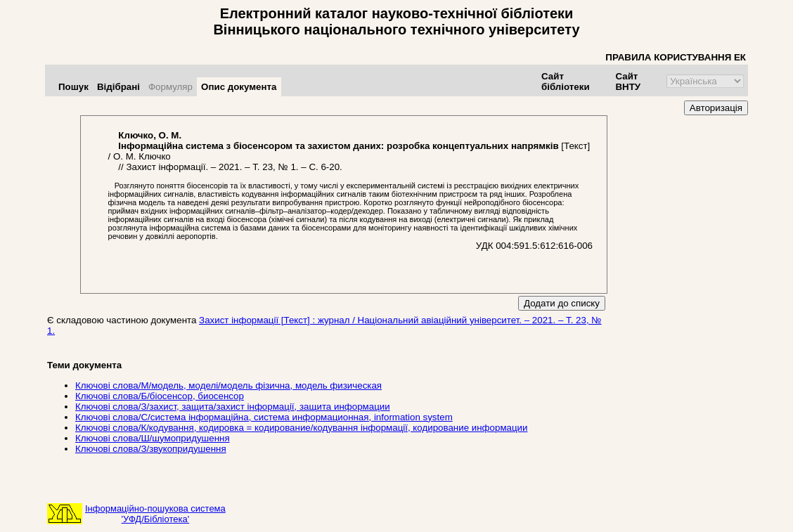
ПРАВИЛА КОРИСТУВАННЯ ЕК (676, 57)
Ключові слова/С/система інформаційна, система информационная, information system (264, 417)
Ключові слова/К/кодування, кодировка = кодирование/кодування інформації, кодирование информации (301, 428)
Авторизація (716, 108)
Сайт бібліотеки (566, 82)
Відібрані (118, 87)
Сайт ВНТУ (628, 82)
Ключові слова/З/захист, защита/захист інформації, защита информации (233, 407)
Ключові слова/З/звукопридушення (151, 449)
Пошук (73, 87)
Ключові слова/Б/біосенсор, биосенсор (160, 396)
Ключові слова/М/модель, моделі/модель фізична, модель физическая (228, 385)
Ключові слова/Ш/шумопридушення (153, 438)
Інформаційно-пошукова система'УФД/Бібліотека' (155, 514)
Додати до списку (562, 303)
